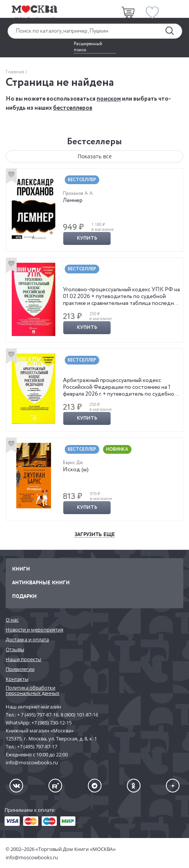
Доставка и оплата (27, 639)
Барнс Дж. (73, 463)
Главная (15, 72)
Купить (87, 238)
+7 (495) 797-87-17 (37, 746)
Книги (21, 569)
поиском (109, 99)
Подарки (24, 596)
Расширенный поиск (88, 47)
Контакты (17, 679)
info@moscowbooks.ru (32, 857)
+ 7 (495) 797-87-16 (38, 715)
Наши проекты (23, 659)
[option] (94, 210)
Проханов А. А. (78, 193)
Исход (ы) (76, 470)
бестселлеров (73, 108)
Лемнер (73, 200)
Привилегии (20, 669)
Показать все (95, 156)
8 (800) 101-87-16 (79, 715)
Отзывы (15, 649)
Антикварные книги (41, 582)
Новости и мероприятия (34, 630)
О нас (12, 620)
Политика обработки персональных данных (33, 690)
